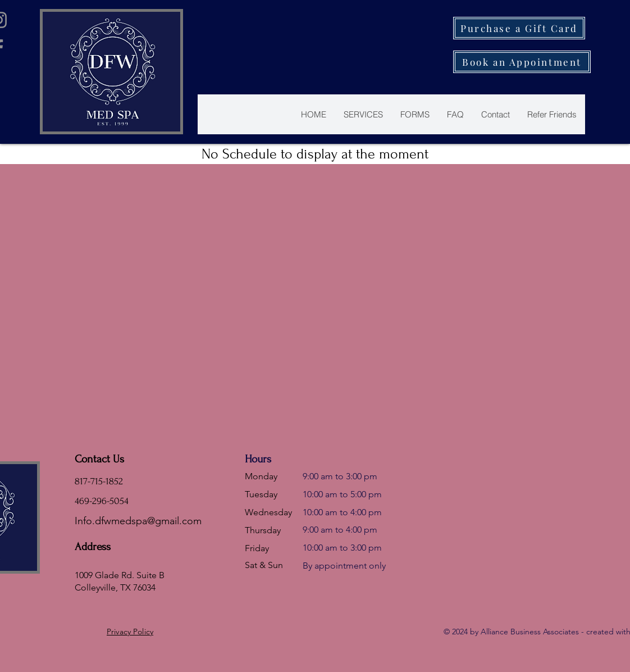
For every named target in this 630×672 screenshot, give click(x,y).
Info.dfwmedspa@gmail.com (138, 521)
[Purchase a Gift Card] (519, 28)
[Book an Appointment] (522, 62)
